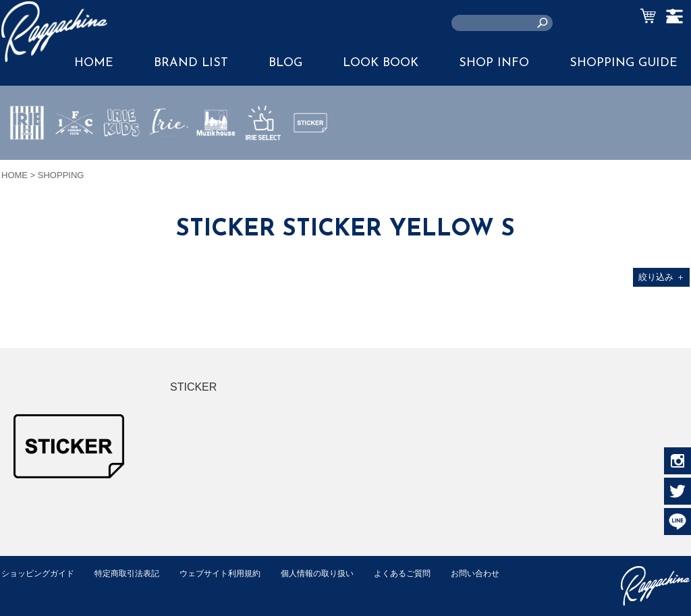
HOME (15, 175)
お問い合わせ (28, 587)
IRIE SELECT (263, 163)
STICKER (310, 155)
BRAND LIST (191, 63)
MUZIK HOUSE (216, 163)
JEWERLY (169, 155)
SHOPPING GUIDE (624, 63)
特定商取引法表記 (136, 573)
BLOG (285, 63)
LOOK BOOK (381, 63)
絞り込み (662, 277)
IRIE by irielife (27, 163)
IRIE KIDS (122, 163)
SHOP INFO (494, 63)
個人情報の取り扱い (338, 573)
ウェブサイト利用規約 (235, 573)
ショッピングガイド (41, 573)
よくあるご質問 (429, 573)
